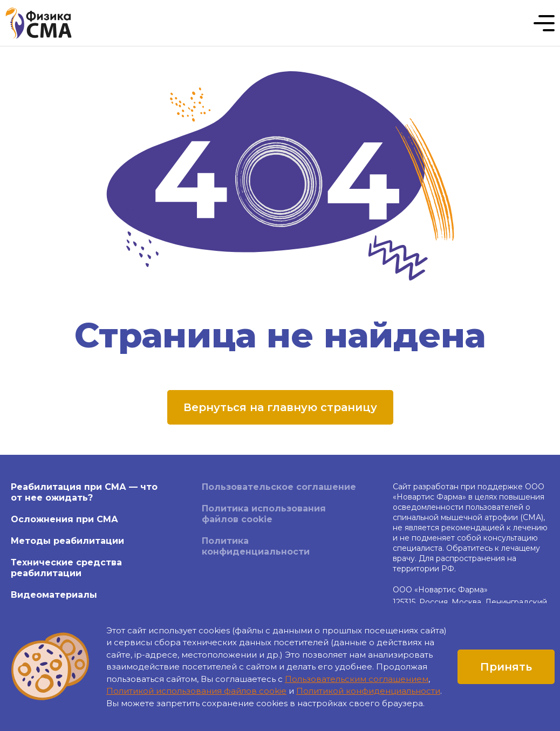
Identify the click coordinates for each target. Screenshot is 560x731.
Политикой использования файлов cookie (196, 691)
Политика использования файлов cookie (264, 514)
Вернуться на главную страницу (280, 407)
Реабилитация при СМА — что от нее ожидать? (84, 492)
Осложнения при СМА (64, 519)
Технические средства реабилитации (66, 568)
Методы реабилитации (67, 541)
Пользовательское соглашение (279, 487)
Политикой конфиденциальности (368, 691)
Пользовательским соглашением (357, 679)
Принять (506, 667)
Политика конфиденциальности (256, 546)
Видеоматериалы (54, 595)
